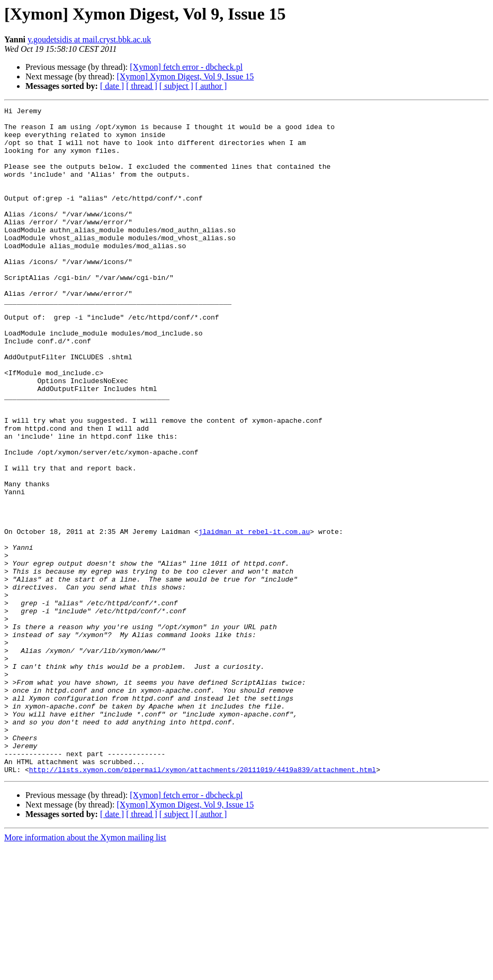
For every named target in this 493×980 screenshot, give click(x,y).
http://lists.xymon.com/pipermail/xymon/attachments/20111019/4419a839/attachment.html (203, 903)
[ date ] (112, 86)
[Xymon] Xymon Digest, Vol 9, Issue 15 (185, 76)
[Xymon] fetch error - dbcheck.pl (186, 67)
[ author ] (211, 86)
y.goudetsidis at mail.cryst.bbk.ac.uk (89, 39)
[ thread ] (142, 86)
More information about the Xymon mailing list (85, 971)
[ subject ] (176, 86)
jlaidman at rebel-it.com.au (254, 617)
